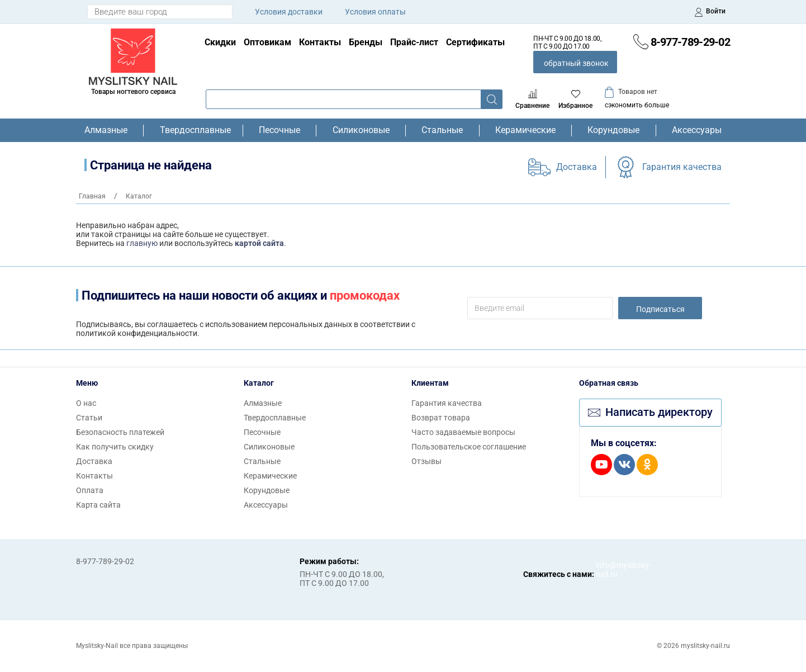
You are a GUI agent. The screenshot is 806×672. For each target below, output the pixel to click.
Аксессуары (697, 130)
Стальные (442, 130)
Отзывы (426, 461)
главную (142, 243)
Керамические (525, 130)
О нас (86, 403)
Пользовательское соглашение (469, 447)
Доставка (577, 167)
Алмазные (106, 130)
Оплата (90, 490)
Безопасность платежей (120, 432)
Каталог (259, 383)
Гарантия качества (682, 167)
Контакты (320, 42)
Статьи (89, 418)
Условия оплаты (375, 12)
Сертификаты (475, 42)
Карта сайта (98, 505)
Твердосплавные (193, 130)
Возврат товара (441, 418)
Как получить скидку (115, 447)
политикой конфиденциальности (137, 333)
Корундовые (613, 130)
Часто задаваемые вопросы (463, 432)
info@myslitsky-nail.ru (607, 570)
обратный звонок (576, 63)
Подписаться (660, 309)
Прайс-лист (414, 42)
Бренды (366, 42)
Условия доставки (289, 12)
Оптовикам (267, 42)
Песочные (279, 130)
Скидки (220, 42)
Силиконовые (361, 130)
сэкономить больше (637, 105)
